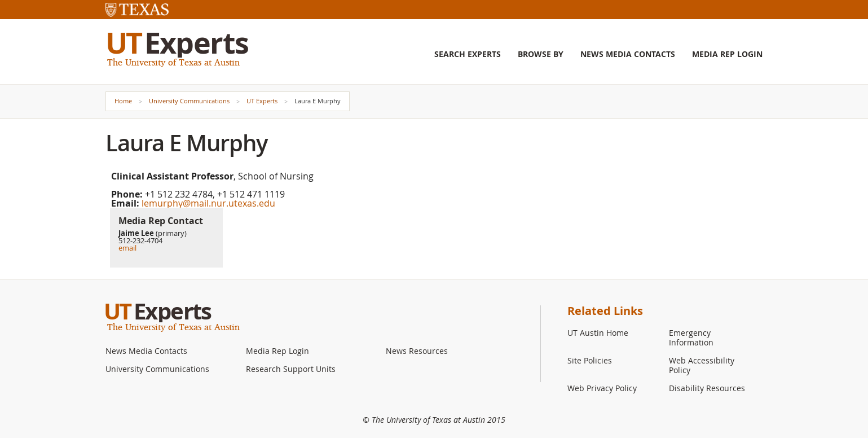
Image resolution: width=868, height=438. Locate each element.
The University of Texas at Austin (173, 62)
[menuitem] (468, 63)
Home (123, 101)
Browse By (541, 54)
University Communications (189, 101)
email (127, 248)
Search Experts (468, 54)
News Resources (417, 351)
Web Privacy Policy (602, 388)
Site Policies (590, 360)
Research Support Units (291, 369)
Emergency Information (691, 338)
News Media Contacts (628, 54)
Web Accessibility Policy (702, 365)
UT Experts (262, 101)
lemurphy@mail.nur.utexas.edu (208, 203)
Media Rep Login (727, 54)
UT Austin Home (598, 333)
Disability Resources (707, 388)
